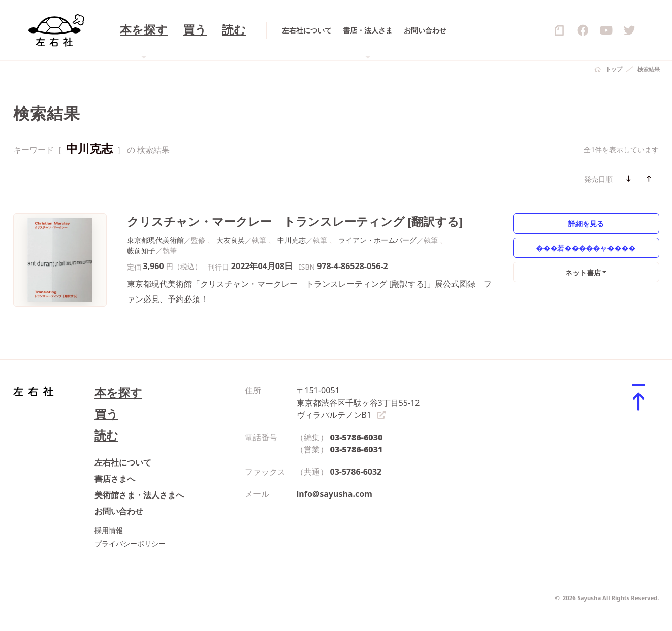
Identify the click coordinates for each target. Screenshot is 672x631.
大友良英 (231, 240)
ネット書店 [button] (583, 272)
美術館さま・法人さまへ (139, 495)
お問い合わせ (119, 511)
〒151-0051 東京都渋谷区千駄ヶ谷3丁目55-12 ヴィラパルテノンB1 (358, 403)
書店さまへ (115, 479)
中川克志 (292, 240)
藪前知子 (141, 251)
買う (106, 414)
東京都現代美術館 (155, 240)
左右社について (123, 462)
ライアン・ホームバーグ (377, 240)
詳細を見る (586, 224)
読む (106, 435)
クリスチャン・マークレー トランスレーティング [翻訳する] (295, 222)
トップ (614, 69)
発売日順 (598, 179)
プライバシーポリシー (130, 543)
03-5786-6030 (357, 437)
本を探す (118, 393)
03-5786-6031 (357, 449)
